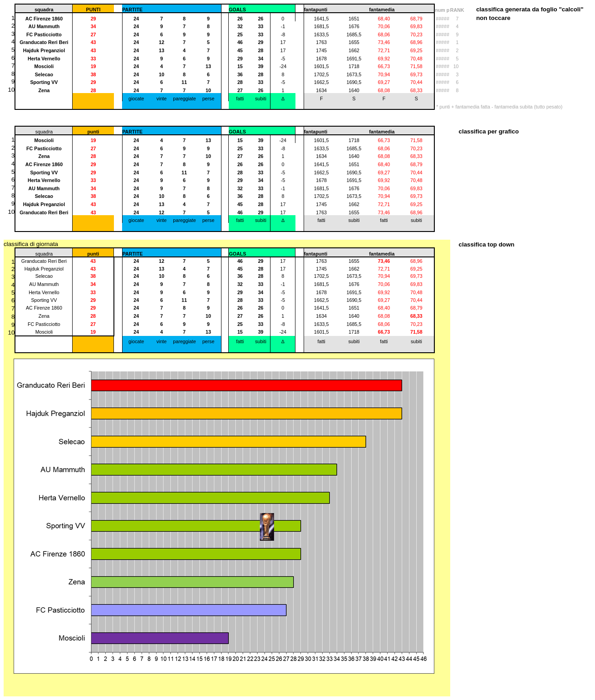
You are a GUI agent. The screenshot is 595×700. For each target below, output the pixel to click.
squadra (44, 254)
